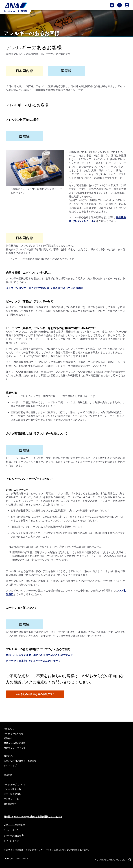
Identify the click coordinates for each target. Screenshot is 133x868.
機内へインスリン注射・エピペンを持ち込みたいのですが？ (39, 655)
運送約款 (8, 775)
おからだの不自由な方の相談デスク (35, 694)
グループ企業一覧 (12, 789)
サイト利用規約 (11, 841)
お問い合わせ (10, 756)
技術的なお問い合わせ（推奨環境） (21, 761)
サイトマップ (10, 766)
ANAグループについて (15, 785)
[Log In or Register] (127, 5)
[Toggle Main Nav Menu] (120, 5)
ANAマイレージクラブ (15, 748)
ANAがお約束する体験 (15, 743)
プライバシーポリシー (15, 825)
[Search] (112, 5)
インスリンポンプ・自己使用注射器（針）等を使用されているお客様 (44, 288)
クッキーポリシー (12, 830)
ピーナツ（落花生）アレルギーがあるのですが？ (33, 661)
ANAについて (10, 729)
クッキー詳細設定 (14, 836)
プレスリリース (11, 799)
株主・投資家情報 (12, 794)
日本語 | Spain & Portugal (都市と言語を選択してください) (33, 817)
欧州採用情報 (10, 804)
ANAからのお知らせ (14, 734)
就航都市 (8, 738)
